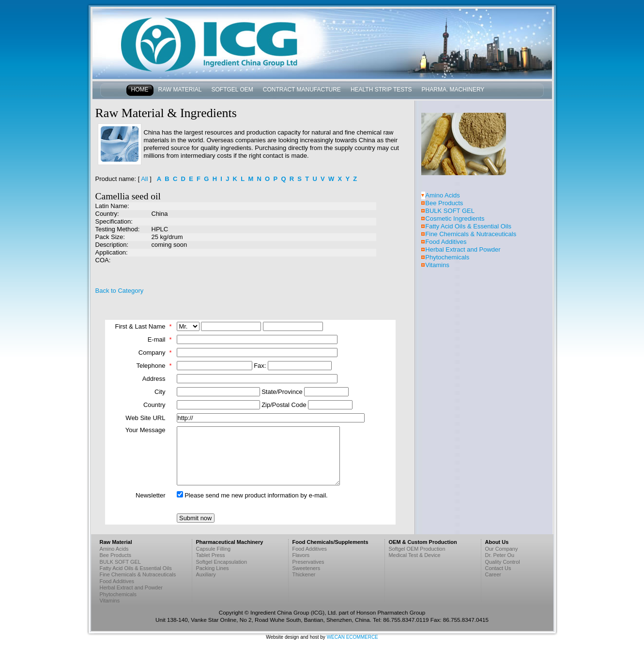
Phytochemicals (447, 257)
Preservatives (308, 562)
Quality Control (503, 562)
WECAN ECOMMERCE (353, 637)
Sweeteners (307, 568)
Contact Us (498, 568)
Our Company (502, 549)
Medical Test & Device (415, 555)
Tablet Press (211, 555)
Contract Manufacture (302, 90)
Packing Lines (213, 568)
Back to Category (120, 291)
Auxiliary (206, 574)
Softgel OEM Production (417, 549)
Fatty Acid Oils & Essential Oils (468, 226)
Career (493, 574)
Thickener (304, 574)
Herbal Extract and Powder (463, 249)
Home (140, 90)
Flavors (301, 555)
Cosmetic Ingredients (455, 218)
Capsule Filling (214, 549)
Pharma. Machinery (453, 90)
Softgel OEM (232, 90)
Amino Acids (443, 195)
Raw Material (180, 90)
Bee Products (444, 203)
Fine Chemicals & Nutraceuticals (471, 234)
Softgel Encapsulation (222, 562)
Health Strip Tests (381, 90)
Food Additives (446, 242)
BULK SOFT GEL (450, 211)
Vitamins (437, 265)
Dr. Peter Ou (500, 555)
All (144, 179)
